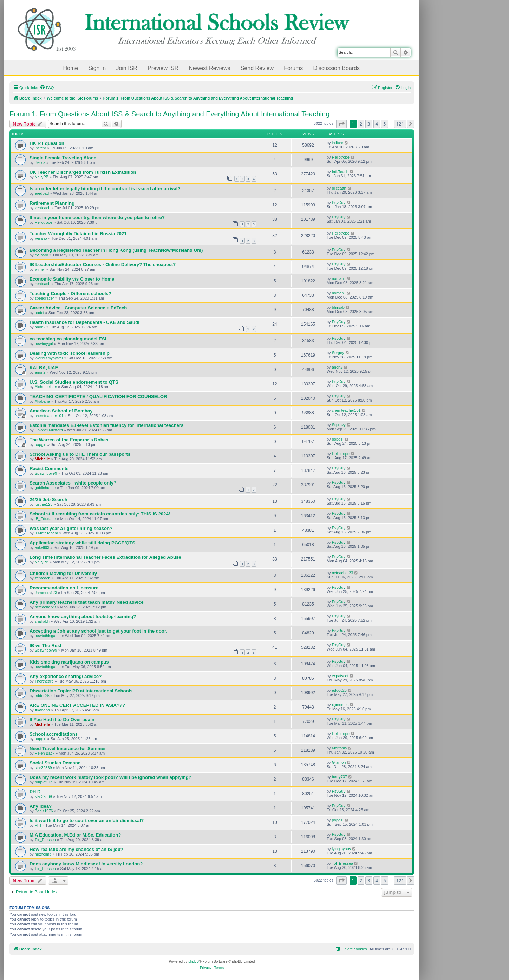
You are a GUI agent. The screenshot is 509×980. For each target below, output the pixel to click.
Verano (41, 238)
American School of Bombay (61, 411)
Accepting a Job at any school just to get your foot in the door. (98, 631)
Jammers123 (46, 593)
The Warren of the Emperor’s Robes (69, 440)
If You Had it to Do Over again (62, 720)
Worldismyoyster (49, 358)
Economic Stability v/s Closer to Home (72, 279)
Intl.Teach (340, 172)
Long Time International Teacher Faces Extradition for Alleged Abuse (105, 557)
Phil (38, 825)
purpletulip (44, 782)
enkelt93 (42, 547)
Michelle (42, 459)
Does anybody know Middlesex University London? (86, 864)
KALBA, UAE (44, 368)
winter (40, 269)
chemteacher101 (49, 416)
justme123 (44, 504)
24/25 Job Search (48, 499)
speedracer (44, 298)
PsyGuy (339, 203)
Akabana (42, 401)
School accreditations (54, 734)
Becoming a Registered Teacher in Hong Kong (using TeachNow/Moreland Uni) (116, 250)
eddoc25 (42, 696)
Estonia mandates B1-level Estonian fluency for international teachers (106, 425)
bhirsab (338, 307)
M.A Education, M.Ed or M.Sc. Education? (75, 835)
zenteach (43, 208)
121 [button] (400, 124)
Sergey (338, 353)
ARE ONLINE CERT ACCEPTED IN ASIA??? (77, 705)
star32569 (43, 768)
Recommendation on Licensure (64, 588)
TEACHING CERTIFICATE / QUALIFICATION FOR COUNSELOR (98, 396)
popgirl (41, 444)
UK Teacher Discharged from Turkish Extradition (83, 172)
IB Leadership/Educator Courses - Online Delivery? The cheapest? (103, 265)
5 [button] (384, 124)
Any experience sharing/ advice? (66, 676)
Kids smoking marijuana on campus (69, 662)
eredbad (42, 193)
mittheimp (43, 854)
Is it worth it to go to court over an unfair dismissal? (87, 821)
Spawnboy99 (46, 473)
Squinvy (339, 425)
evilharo (42, 255)
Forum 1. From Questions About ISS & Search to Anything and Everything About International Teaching (169, 114)
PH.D (35, 792)
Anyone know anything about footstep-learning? (83, 617)
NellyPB (42, 177)
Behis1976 (44, 811)
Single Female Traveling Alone (63, 158)
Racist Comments (49, 469)
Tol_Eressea (45, 840)
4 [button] (377, 124)
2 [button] (361, 124)
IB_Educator (45, 519)
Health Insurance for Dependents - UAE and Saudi (84, 322)
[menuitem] (47, 88)
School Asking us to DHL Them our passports (80, 454)
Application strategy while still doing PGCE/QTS (82, 543)
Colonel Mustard (49, 430)
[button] (341, 124)
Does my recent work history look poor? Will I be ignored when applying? (110, 777)
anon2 (40, 327)
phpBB (194, 962)
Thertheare (44, 681)
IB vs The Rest (45, 645)
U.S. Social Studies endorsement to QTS (74, 382)
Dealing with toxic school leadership (70, 353)
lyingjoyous (341, 849)
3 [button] (369, 124)
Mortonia (340, 748)
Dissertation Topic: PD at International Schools (81, 691)
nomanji (339, 278)
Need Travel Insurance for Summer (68, 748)
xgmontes (340, 705)
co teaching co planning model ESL (69, 339)
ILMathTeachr (47, 533)
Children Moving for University (63, 573)
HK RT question (47, 143)
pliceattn (339, 188)
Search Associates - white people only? (73, 483)
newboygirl (44, 344)
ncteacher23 (343, 573)
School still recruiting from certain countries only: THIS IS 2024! (100, 514)
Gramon (339, 762)
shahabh (42, 621)
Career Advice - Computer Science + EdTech (78, 308)
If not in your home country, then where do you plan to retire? (97, 217)
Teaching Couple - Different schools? (70, 293)
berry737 (340, 777)
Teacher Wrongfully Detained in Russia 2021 (78, 234)
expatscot (340, 676)
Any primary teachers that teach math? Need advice (87, 602)
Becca (40, 162)
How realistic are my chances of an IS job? (76, 849)
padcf (40, 313)
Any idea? (41, 806)
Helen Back (45, 753)
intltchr (40, 148)
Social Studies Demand (55, 763)
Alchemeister (46, 387)
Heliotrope (341, 157)
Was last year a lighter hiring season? (71, 528)
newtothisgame (48, 636)
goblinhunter (45, 488)
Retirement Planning (52, 203)
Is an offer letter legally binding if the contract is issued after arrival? (105, 189)
